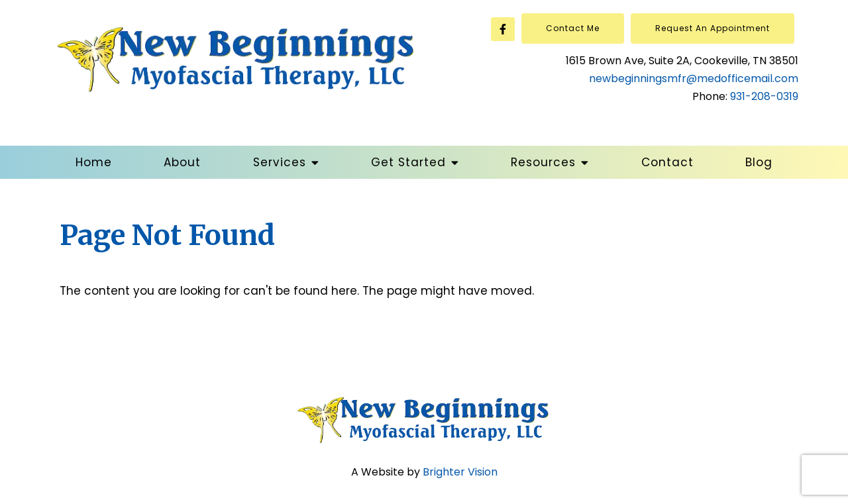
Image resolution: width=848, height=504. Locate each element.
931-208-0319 (764, 96)
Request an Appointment (713, 28)
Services (280, 162)
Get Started (408, 162)
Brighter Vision (460, 472)
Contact (667, 162)
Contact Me (573, 28)
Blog (759, 162)
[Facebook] (503, 29)
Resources (543, 162)
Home (94, 162)
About (182, 162)
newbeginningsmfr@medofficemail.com (694, 78)
